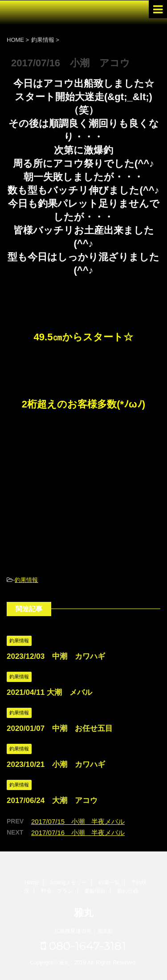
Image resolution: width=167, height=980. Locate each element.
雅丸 (84, 913)
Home (32, 883)
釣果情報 (26, 580)
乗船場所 (95, 891)
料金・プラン (57, 891)
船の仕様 (128, 891)
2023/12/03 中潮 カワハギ (56, 656)
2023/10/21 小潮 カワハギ (56, 764)
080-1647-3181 (83, 946)
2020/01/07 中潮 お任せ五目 (60, 728)
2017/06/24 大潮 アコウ (52, 801)
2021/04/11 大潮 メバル (49, 692)
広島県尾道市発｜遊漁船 (84, 931)
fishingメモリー (68, 883)
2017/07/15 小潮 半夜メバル (78, 821)
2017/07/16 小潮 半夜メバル (78, 833)
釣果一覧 (109, 883)
